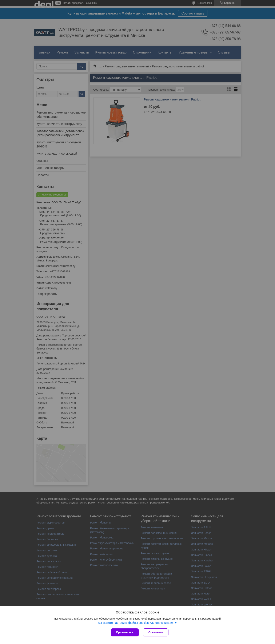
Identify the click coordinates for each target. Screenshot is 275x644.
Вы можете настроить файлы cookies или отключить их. (136, 623)
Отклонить (156, 632)
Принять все (125, 632)
